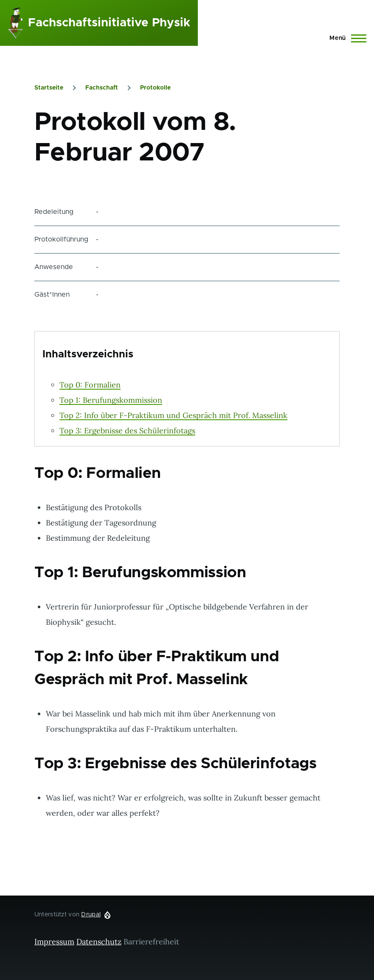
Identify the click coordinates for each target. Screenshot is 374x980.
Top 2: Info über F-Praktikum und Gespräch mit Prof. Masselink (173, 415)
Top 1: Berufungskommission (111, 400)
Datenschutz (99, 942)
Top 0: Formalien (90, 385)
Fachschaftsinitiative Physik (109, 23)
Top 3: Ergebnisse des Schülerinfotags (127, 431)
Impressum (54, 942)
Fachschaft (102, 88)
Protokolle (155, 88)
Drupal (91, 915)
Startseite (49, 88)
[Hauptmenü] (345, 38)
